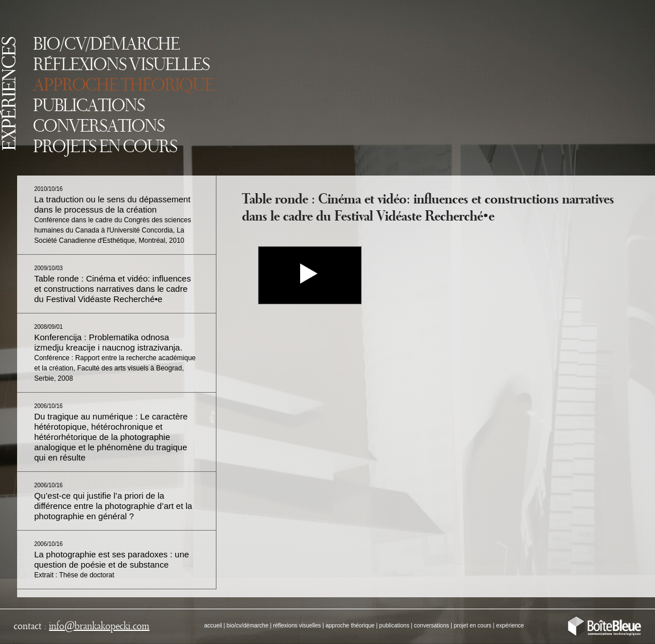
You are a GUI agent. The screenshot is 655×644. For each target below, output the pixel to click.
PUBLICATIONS (89, 107)
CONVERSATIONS (99, 127)
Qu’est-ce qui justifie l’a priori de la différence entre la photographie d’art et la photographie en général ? (113, 502)
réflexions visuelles (297, 625)
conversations (432, 625)
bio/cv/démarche (247, 625)
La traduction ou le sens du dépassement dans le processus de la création (113, 215)
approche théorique (350, 625)
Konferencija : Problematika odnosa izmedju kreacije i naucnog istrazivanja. (115, 353)
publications (394, 625)
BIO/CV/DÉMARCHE (106, 45)
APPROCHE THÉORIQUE (123, 86)
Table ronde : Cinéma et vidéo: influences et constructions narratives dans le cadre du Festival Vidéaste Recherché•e (112, 284)
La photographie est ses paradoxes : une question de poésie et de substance (112, 560)
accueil (213, 625)
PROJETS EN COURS (105, 148)
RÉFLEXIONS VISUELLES (121, 66)
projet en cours (473, 625)
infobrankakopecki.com (99, 626)
